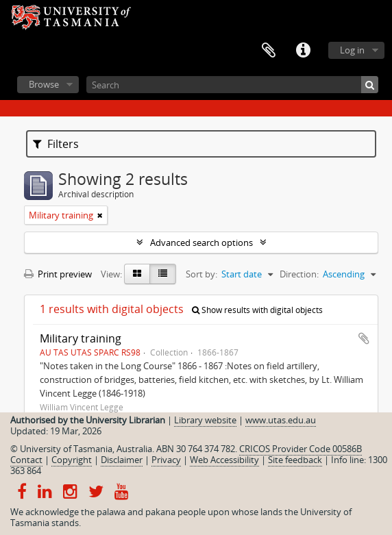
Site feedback (295, 460)
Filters (56, 144)
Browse (44, 84)
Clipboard (269, 51)
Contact (26, 460)
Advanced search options (201, 242)
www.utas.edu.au (281, 420)
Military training (81, 338)
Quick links (303, 51)
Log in (352, 50)
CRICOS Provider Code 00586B (301, 449)
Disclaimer (122, 460)
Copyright (72, 460)
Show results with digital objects (257, 310)
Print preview (58, 274)
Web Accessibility (224, 460)
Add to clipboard (364, 338)
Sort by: (201, 274)
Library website (205, 420)
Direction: (299, 274)
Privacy (166, 460)
